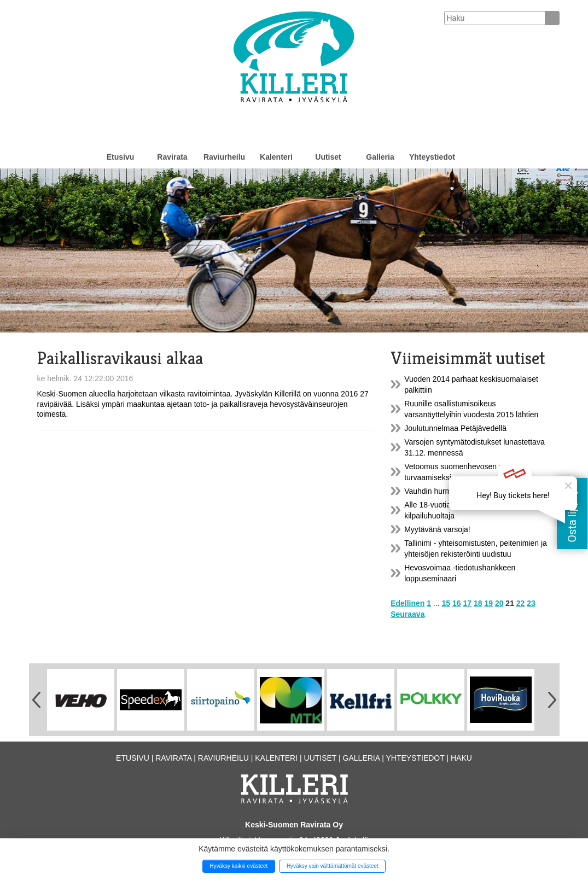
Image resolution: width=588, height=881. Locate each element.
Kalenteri (276, 157)
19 (488, 603)
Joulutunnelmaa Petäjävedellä (455, 428)
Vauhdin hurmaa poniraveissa (455, 491)
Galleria (380, 157)
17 (467, 603)
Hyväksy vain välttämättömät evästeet (333, 866)
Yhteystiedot (432, 157)
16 (457, 603)
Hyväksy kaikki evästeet (238, 866)
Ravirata (172, 157)
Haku (461, 758)
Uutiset (328, 157)
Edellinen (407, 603)
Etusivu (121, 157)
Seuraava (407, 614)
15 (446, 603)
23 (531, 603)
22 (521, 603)
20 (499, 603)
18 (478, 603)
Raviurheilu (224, 157)
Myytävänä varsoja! (437, 529)
